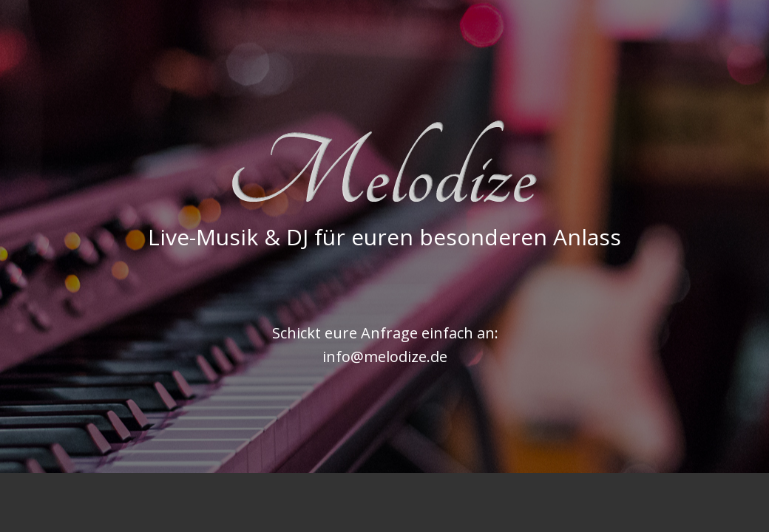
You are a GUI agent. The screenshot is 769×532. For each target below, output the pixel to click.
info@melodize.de (385, 357)
